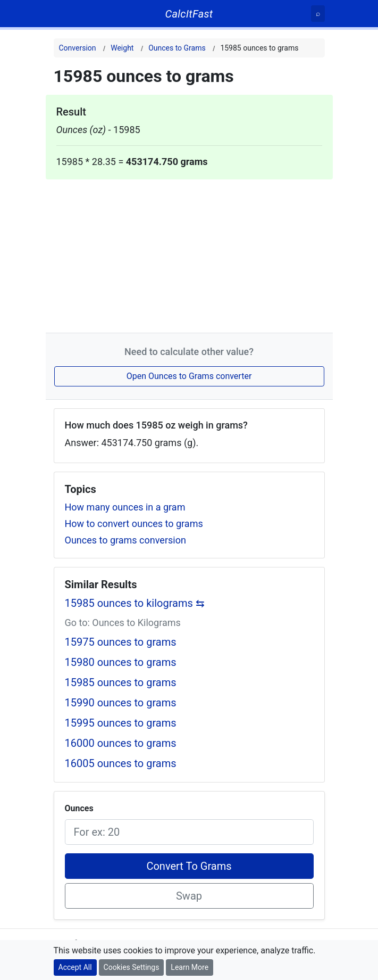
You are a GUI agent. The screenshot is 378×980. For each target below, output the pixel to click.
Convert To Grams (189, 866)
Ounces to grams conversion (125, 540)
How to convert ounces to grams (134, 524)
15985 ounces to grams (121, 682)
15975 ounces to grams (121, 642)
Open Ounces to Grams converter (189, 376)
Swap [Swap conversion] (189, 896)
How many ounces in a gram (125, 507)
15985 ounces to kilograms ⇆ (135, 603)
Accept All (75, 967)
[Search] (318, 14)
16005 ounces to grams (121, 763)
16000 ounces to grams (121, 743)
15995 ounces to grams (121, 723)
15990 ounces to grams (121, 703)
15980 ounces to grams (121, 662)
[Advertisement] (189, 254)
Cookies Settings (132, 967)
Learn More (190, 967)
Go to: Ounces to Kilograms (123, 623)
